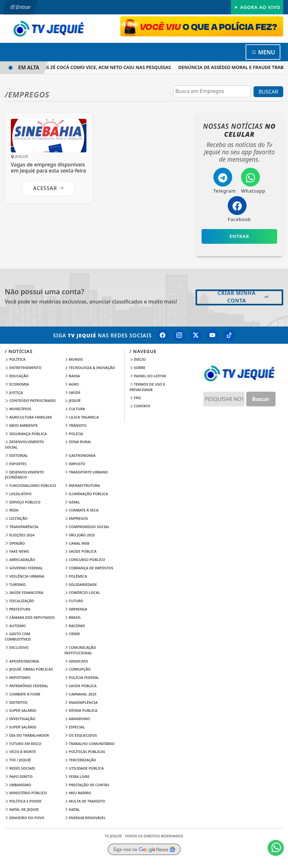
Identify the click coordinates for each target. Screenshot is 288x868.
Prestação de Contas (87, 785)
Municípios (18, 409)
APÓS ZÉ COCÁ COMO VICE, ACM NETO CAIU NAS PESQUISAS (107, 67)
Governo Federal (24, 568)
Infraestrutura (82, 485)
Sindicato (76, 661)
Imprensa (76, 609)
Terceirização (80, 760)
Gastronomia (80, 455)
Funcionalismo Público (30, 485)
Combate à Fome (23, 694)
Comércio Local (82, 592)
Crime (72, 634)
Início (138, 359)
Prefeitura (18, 609)
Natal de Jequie (22, 809)
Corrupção (78, 669)
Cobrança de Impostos (89, 568)
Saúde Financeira (24, 592)
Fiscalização (19, 601)
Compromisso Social (87, 527)
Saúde (72, 392)
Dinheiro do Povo (25, 818)
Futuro (74, 601)
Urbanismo (18, 785)
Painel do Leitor (148, 376)
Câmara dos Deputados (30, 617)
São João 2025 (80, 535)
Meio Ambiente (21, 425)
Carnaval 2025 (80, 694)
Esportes (16, 464)
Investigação (20, 719)
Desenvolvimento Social (24, 444)
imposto (75, 464)
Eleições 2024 (20, 535)
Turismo (15, 584)
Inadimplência (81, 702)
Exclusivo (17, 647)
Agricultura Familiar (28, 417)
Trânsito (75, 425)
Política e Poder (23, 801)
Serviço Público (23, 502)
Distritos (16, 702)
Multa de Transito (85, 801)
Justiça (14, 392)
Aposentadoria (22, 661)
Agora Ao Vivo (257, 7)
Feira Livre (77, 776)
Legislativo (18, 494)
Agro (72, 384)
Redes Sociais (20, 768)
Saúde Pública (81, 551)
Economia (17, 384)
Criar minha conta (244, 297)
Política (15, 359)
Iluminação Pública (86, 494)
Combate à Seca (81, 510)
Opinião (15, 543)
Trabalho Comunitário (89, 744)
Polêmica (76, 576)
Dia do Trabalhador (27, 735)
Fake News (17, 551)
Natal (72, 809)
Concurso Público (85, 560)
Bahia (72, 376)
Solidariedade (81, 584)
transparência (22, 527)
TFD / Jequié (18, 760)
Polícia (74, 434)
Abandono (77, 719)
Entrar (20, 7)
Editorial (16, 455)
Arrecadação (20, 560)
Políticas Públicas (85, 752)
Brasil (73, 617)
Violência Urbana (25, 576)
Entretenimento (23, 368)
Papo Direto (19, 776)
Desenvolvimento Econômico (24, 475)
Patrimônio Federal (26, 686)
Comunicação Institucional (80, 650)
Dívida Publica (81, 710)
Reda (12, 510)
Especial (75, 727)
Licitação (16, 518)
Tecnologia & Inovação (90, 368)
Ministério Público (26, 793)
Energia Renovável (85, 818)
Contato (140, 406)
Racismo (75, 626)
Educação (17, 376)
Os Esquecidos (81, 735)
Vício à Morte (20, 752)
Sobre (137, 368)
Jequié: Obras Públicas (29, 669)
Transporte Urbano (86, 472)
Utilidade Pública (84, 768)
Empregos (76, 518)
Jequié (73, 400)
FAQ (135, 398)
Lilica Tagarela (82, 417)
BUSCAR (268, 92)
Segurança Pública (26, 434)
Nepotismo (18, 677)
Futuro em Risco (23, 744)
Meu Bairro (78, 793)
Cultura (75, 409)
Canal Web (77, 543)
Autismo (15, 626)
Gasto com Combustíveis (18, 636)
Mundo (74, 359)
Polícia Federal (82, 677)
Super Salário (21, 710)
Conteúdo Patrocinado (30, 400)
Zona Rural (78, 442)
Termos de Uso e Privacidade (147, 387)
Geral (72, 502)
